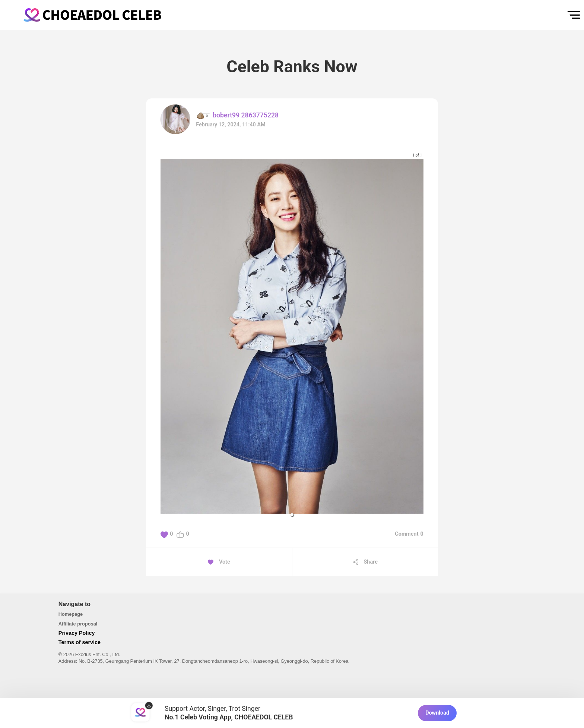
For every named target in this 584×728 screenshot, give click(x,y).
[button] (292, 515)
